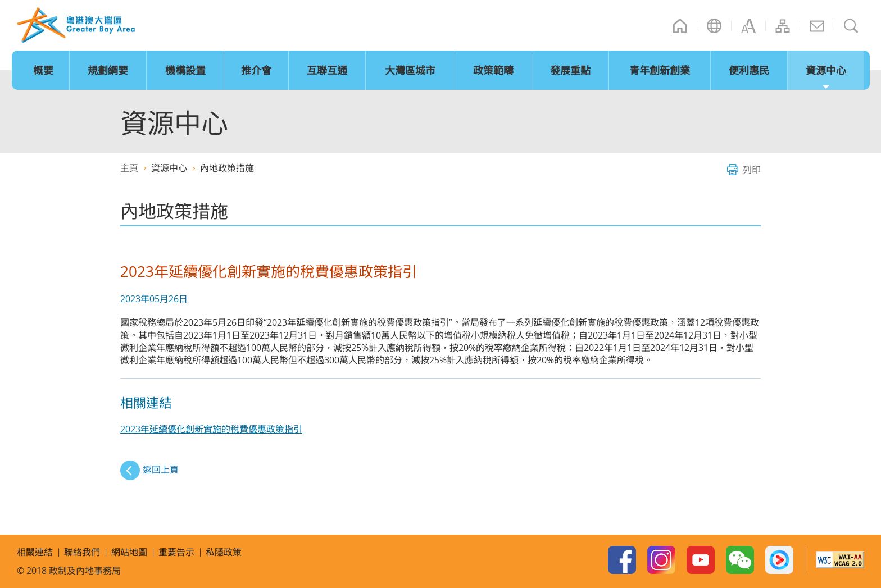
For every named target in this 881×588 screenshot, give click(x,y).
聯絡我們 (817, 26)
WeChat (740, 560)
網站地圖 (783, 26)
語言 (714, 26)
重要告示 (176, 552)
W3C (840, 560)
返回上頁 (161, 470)
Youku (779, 560)
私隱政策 (224, 552)
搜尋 (851, 26)
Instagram (661, 560)
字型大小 (748, 26)
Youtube (701, 560)
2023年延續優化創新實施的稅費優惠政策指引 (211, 429)
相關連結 (35, 552)
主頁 (680, 26)
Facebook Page (622, 560)
